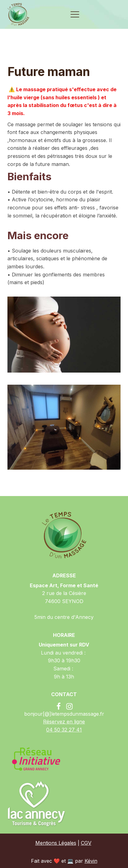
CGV (86, 843)
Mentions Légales (56, 843)
